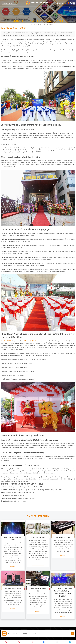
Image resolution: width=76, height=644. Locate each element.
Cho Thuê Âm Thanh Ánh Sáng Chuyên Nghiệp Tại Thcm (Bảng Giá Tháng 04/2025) (63, 592)
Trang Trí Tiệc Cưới (38, 537)
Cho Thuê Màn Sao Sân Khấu (13, 538)
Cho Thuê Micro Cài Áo (13, 588)
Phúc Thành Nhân (6, 341)
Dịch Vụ (29, 25)
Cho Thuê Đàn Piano (63, 537)
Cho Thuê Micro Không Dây (38, 589)
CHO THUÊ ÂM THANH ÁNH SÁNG (43, 25)
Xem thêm (13, 566)
